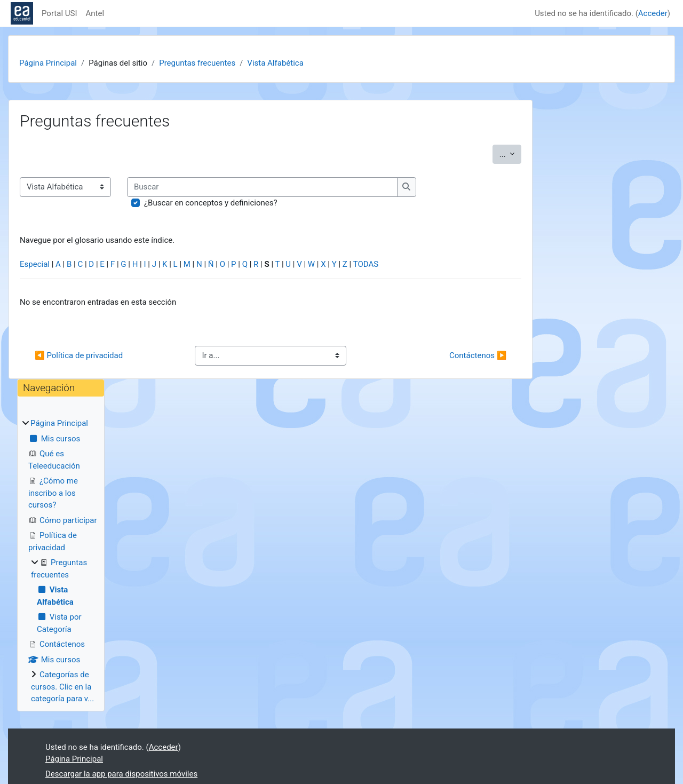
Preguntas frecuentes (197, 63)
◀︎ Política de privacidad (79, 355)
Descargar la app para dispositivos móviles (121, 774)
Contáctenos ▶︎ (478, 355)
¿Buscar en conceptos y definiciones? (211, 203)
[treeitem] (61, 561)
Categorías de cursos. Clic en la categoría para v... (62, 687)
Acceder (653, 13)
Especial (35, 264)
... (511, 153)
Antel (95, 13)
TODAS (366, 264)
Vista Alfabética (275, 63)
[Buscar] (262, 187)
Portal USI (59, 13)
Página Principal (48, 63)
